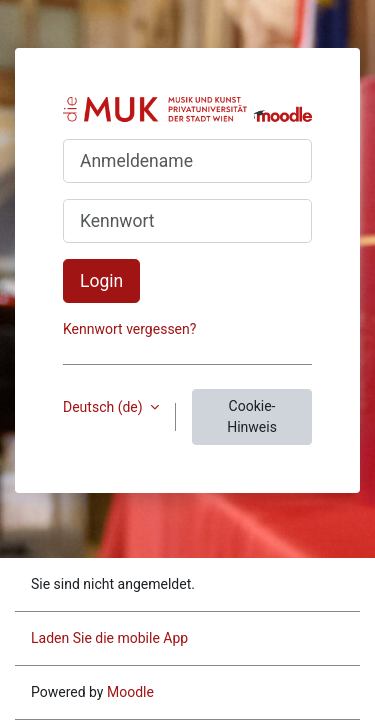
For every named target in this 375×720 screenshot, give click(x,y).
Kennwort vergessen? (129, 329)
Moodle (130, 692)
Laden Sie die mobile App (109, 638)
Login (101, 281)
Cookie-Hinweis (252, 416)
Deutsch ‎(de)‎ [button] (104, 407)
